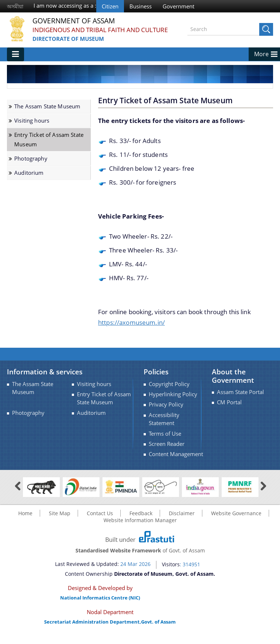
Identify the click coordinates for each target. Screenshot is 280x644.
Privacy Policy (166, 411)
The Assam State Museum (47, 113)
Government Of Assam (76, 21)
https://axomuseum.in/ (131, 329)
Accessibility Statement (164, 426)
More (261, 61)
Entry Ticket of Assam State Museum (49, 146)
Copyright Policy (169, 391)
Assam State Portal (240, 399)
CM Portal (229, 409)
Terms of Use (165, 440)
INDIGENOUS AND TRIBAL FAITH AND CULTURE (90, 34)
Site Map (60, 520)
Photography (31, 165)
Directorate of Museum (68, 48)
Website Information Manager (140, 527)
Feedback (141, 520)
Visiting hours (32, 128)
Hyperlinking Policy (173, 401)
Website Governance (236, 520)
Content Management (176, 461)
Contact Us (100, 520)
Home (25, 520)
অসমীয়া (15, 6)
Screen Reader (167, 451)
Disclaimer (182, 520)
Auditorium (29, 179)
